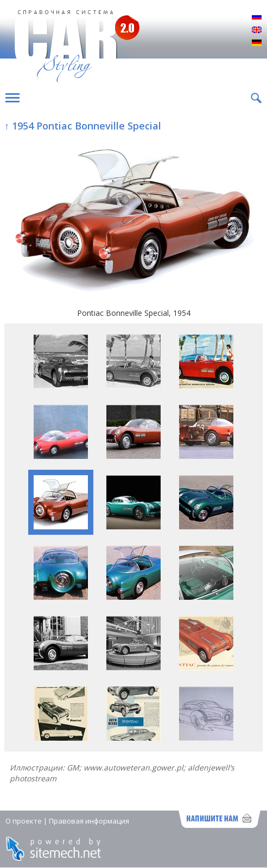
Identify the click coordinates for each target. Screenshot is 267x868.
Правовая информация (89, 821)
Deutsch (257, 43)
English (257, 30)
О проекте (24, 821)
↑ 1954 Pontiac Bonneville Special (83, 126)
